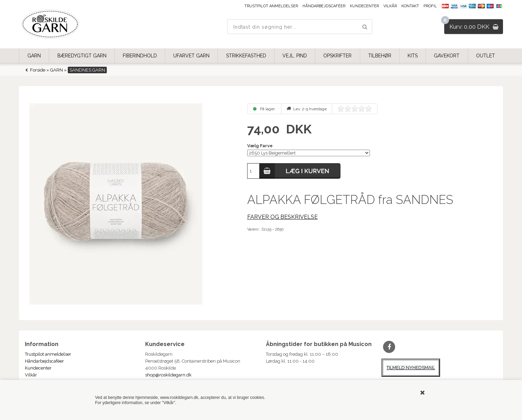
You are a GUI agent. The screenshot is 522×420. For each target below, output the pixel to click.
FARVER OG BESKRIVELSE (282, 217)
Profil (430, 6)
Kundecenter (364, 6)
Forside (38, 70)
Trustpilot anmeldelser (271, 6)
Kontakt (410, 6)
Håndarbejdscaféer (324, 6)
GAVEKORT (447, 56)
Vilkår (390, 6)
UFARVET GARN (191, 56)
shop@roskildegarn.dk (168, 375)
